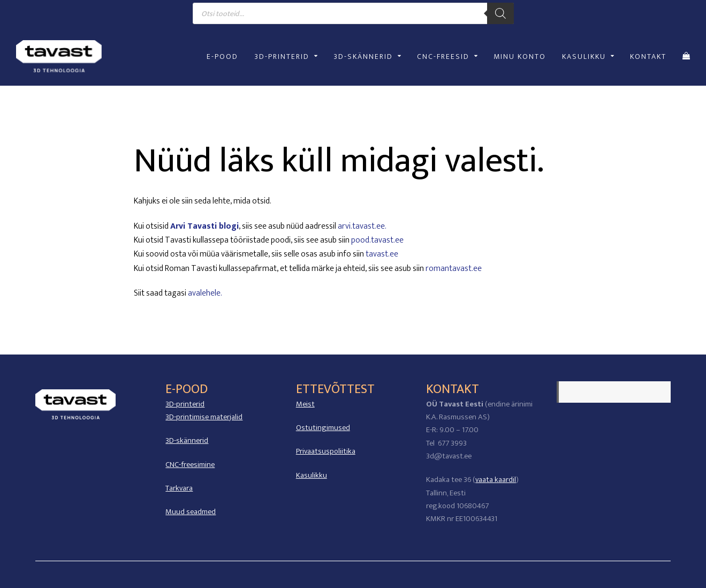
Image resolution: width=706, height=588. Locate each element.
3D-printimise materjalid (204, 417)
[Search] (500, 13)
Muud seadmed (191, 512)
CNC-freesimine (190, 465)
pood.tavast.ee (377, 240)
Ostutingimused (323, 428)
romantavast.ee (454, 269)
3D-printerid (185, 404)
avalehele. (205, 293)
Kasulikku (312, 475)
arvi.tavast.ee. (362, 226)
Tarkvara (179, 488)
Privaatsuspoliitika (326, 451)
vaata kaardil (496, 480)
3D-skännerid (187, 440)
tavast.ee (382, 254)
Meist (305, 404)
